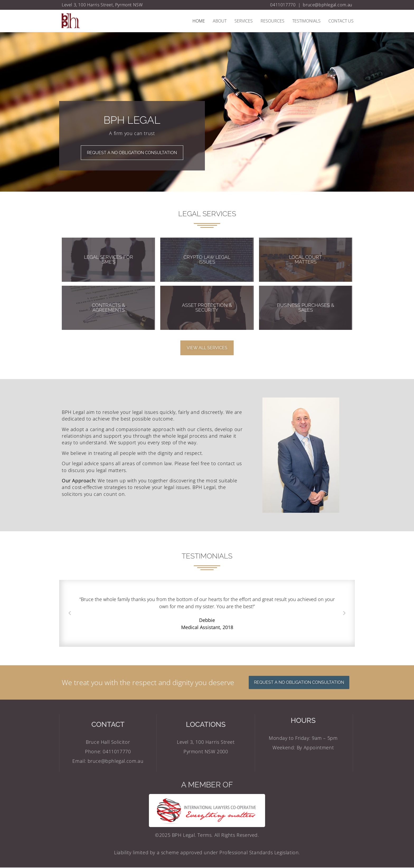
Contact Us (341, 21)
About (220, 21)
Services (244, 21)
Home (199, 21)
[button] (70, 614)
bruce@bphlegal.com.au (328, 5)
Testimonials (306, 21)
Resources (272, 21)
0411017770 (283, 5)
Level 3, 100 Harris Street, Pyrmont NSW (102, 5)
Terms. (206, 835)
